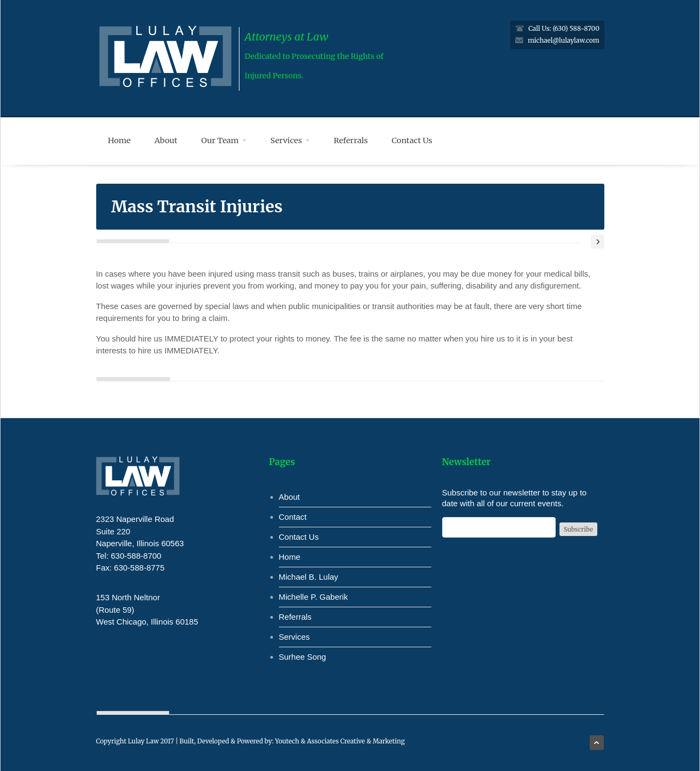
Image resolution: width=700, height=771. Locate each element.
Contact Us (412, 140)
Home (119, 140)
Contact (293, 517)
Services (290, 140)
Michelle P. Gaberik (314, 597)
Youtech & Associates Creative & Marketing (340, 741)
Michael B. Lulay (309, 577)
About (166, 140)
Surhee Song (303, 657)
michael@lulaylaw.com (563, 40)
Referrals (351, 140)
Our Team (224, 140)
